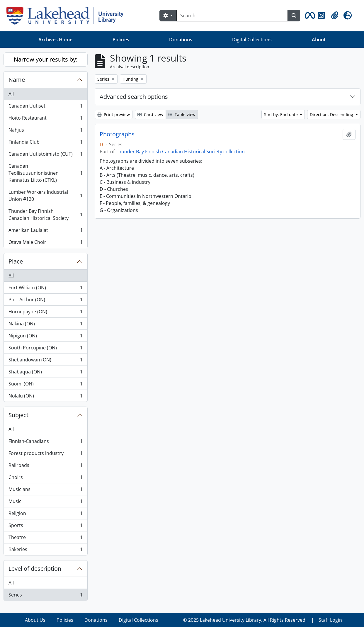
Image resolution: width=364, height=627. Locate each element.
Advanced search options (134, 97)
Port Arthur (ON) (45, 301)
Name (17, 80)
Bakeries (45, 550)
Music (45, 503)
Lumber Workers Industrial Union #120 (45, 196)
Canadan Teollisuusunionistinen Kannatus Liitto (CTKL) (45, 173)
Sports (45, 527)
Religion (45, 515)
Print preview (114, 114)
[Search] (232, 16)
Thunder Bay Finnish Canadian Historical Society (45, 215)
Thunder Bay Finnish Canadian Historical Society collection (180, 152)
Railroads (45, 467)
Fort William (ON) (45, 289)
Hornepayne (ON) (45, 313)
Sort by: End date (281, 114)
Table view (182, 114)
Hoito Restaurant (45, 119)
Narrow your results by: (46, 59)
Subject (18, 415)
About (319, 40)
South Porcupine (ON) (45, 349)
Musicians (45, 491)
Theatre (45, 539)
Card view (150, 114)
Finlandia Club (45, 143)
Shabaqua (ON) (45, 373)
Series (45, 596)
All (11, 94)
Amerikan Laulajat (45, 231)
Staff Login (330, 620)
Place (16, 261)
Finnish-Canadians (45, 442)
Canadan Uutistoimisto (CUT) (45, 155)
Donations (181, 40)
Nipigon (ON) (45, 337)
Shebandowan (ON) (45, 361)
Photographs (117, 134)
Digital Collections (252, 40)
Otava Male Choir (45, 243)
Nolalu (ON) (45, 397)
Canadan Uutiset (45, 107)
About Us (35, 620)
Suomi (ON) (45, 385)
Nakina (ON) (45, 325)
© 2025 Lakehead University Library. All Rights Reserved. (245, 620)
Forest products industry (45, 454)
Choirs (45, 479)
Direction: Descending (332, 114)
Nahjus (45, 131)
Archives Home (55, 40)
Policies (121, 40)
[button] (309, 16)
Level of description (35, 569)
